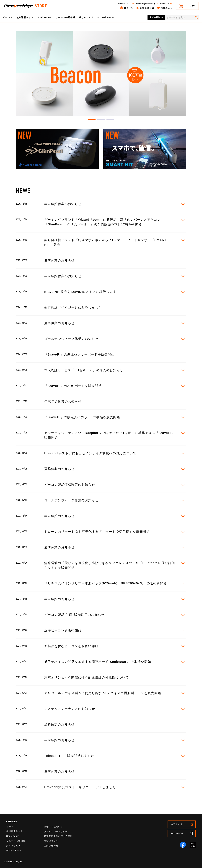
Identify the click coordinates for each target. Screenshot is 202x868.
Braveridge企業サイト (146, 4)
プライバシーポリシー (56, 831)
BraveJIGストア (125, 4)
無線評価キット (25, 17)
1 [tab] (92, 119)
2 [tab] (101, 119)
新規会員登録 (147, 8)
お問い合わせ (51, 846)
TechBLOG (165, 4)
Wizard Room (106, 17)
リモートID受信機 (65, 17)
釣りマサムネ (86, 17)
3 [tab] (110, 119)
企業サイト (177, 824)
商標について (51, 841)
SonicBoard (44, 17)
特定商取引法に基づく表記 (58, 836)
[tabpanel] (101, 73)
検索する (196, 17)
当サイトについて (53, 827)
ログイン (129, 8)
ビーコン (8, 17)
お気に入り (167, 8)
